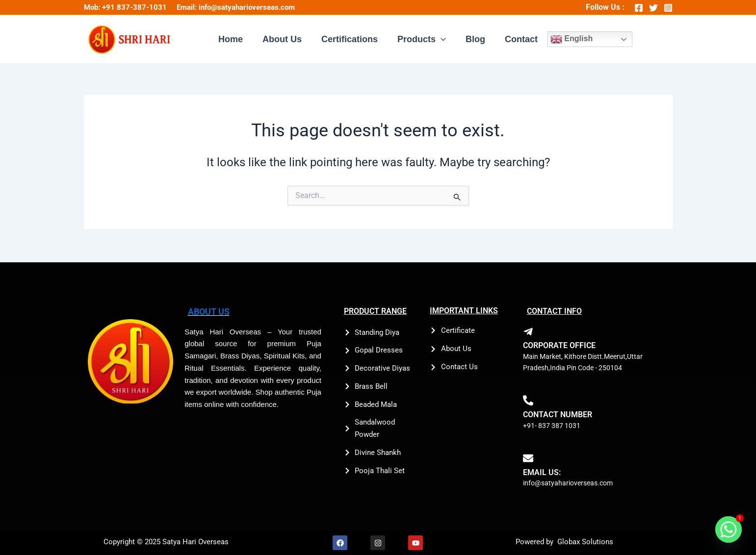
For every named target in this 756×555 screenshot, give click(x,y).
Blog (472, 40)
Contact (516, 40)
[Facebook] (639, 8)
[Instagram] (668, 8)
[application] (440, 40)
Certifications (351, 40)
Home (235, 40)
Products (421, 40)
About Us (285, 40)
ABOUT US (207, 311)
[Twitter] (653, 8)
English (566, 40)
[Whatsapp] (729, 530)
